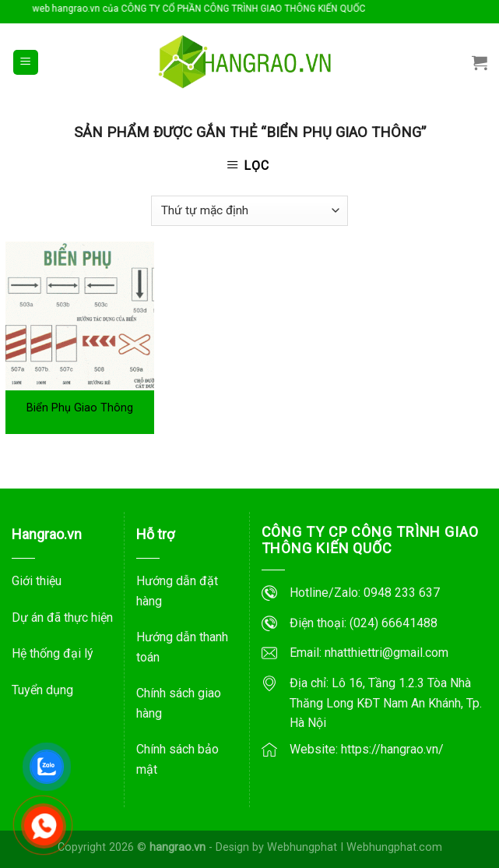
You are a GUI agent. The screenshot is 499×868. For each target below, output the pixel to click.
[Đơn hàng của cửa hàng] (249, 211)
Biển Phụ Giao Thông (80, 408)
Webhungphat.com (394, 847)
